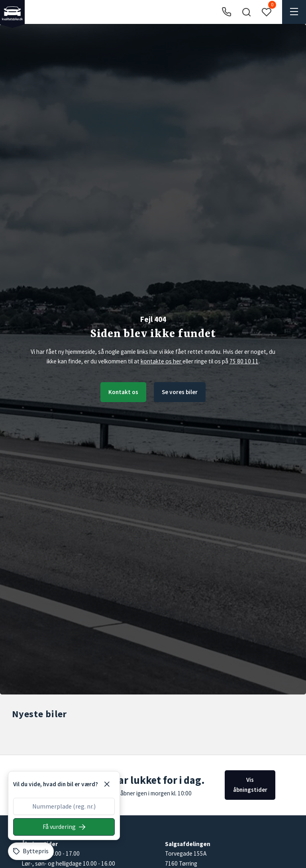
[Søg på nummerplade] (64, 827)
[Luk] (107, 784)
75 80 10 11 (244, 361)
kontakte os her (162, 361)
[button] (246, 12)
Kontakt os (123, 392)
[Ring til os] (227, 12)
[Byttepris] (31, 851)
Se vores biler (180, 392)
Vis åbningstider (250, 784)
